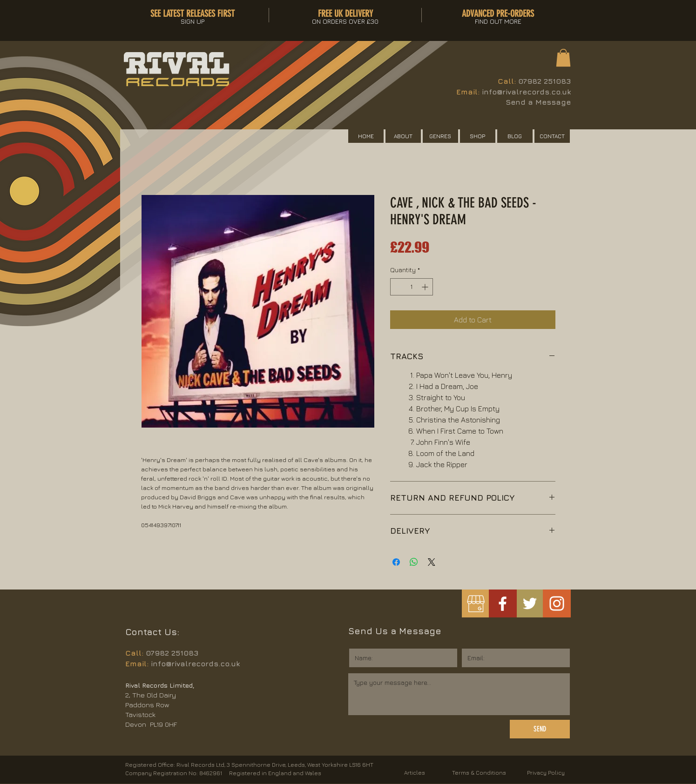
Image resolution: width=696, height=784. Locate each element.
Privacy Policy (546, 773)
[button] (563, 58)
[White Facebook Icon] (503, 604)
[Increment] (426, 287)
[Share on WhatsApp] (414, 562)
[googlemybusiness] (476, 604)
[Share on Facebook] (396, 562)
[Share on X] (432, 562)
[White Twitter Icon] (530, 603)
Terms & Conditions (479, 773)
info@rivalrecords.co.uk (526, 92)
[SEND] (540, 729)
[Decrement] (397, 287)
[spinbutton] (412, 287)
